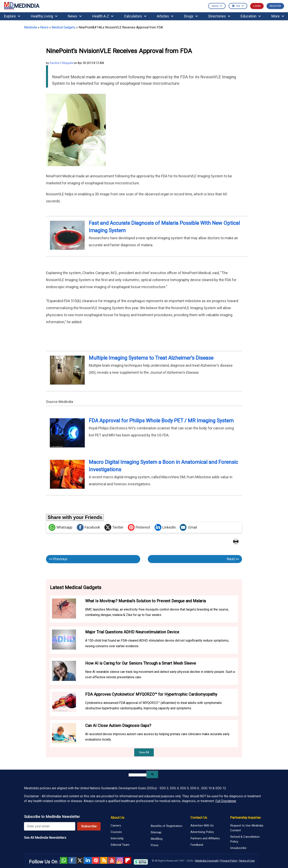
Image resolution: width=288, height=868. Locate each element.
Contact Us (199, 818)
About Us (117, 818)
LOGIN (257, 6)
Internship (117, 838)
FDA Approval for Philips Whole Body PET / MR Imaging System (161, 421)
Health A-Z (103, 16)
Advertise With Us (202, 826)
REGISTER (275, 6)
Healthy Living (44, 16)
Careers (116, 826)
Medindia (30, 27)
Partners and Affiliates (205, 838)
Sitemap (156, 832)
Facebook (88, 527)
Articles (165, 16)
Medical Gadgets (63, 27)
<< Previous (58, 559)
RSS (104, 860)
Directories (219, 16)
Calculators (135, 16)
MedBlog (156, 839)
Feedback (197, 845)
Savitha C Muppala (61, 63)
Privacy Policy (229, 861)
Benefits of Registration (166, 826)
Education (251, 16)
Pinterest (139, 527)
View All (144, 752)
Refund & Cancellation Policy (245, 839)
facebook (72, 860)
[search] (137, 775)
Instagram (120, 860)
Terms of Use (247, 861)
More (278, 16)
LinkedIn (165, 527)
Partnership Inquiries (245, 818)
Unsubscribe (238, 848)
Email (188, 527)
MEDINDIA (22, 6)
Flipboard (128, 860)
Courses (116, 832)
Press (154, 845)
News (75, 16)
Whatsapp (60, 527)
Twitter (114, 527)
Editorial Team (120, 845)
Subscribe (89, 826)
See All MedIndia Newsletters (45, 838)
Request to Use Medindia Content (247, 828)
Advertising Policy (202, 832)
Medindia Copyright (207, 861)
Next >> (233, 559)
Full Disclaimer (226, 801)
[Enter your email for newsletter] (50, 826)
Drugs (191, 16)
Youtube (112, 860)
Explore (12, 16)
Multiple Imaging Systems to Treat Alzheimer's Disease (151, 358)
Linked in (88, 860)
